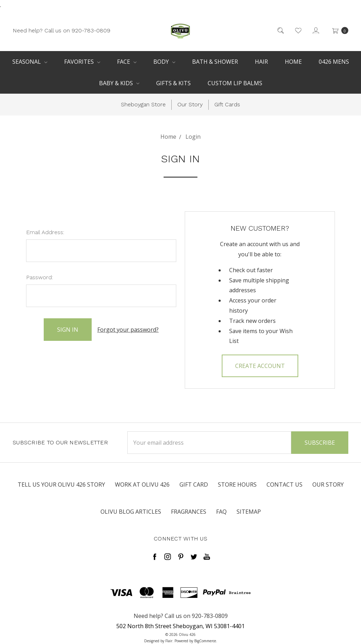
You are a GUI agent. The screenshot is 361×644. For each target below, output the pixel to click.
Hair (261, 62)
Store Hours (237, 484)
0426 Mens (334, 62)
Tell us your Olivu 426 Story (61, 484)
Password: (39, 277)
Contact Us (284, 484)
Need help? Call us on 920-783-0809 (62, 30)
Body (164, 62)
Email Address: (45, 232)
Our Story (190, 104)
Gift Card (194, 484)
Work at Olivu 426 (142, 484)
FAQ (221, 512)
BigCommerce (205, 641)
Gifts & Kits (173, 83)
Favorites (82, 62)
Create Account (260, 366)
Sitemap (249, 512)
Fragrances (189, 512)
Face (127, 62)
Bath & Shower (215, 62)
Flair (169, 641)
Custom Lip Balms (235, 83)
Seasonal (30, 62)
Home (293, 62)
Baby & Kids (119, 83)
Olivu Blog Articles (131, 512)
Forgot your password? (128, 330)
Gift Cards (227, 104)
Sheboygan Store (143, 104)
